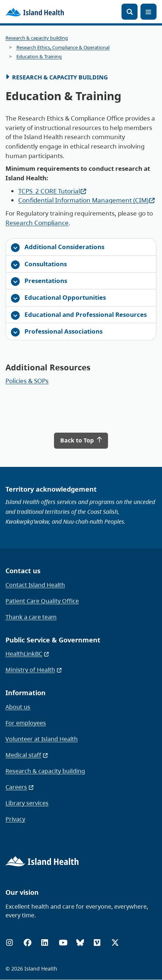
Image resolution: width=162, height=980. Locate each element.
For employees (26, 723)
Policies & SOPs (27, 381)
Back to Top (81, 440)
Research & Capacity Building (60, 77)
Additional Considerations (58, 247)
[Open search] (130, 12)
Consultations (39, 264)
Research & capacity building (37, 38)
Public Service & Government (53, 640)
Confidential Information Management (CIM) (87, 200)
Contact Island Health (35, 585)
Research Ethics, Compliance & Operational (63, 48)
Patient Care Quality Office (42, 601)
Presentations (39, 281)
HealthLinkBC (28, 654)
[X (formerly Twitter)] (115, 943)
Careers (20, 787)
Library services (27, 803)
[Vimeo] (97, 943)
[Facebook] (28, 943)
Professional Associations (57, 332)
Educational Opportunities (58, 298)
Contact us (23, 571)
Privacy (15, 819)
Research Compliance (37, 223)
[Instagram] (9, 943)
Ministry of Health (34, 670)
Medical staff (27, 755)
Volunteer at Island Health (42, 739)
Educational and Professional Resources (79, 315)
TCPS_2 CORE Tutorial (52, 191)
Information (26, 693)
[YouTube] (63, 943)
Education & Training (39, 57)
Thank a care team (31, 617)
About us (18, 707)
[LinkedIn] (45, 943)
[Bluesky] (80, 943)
